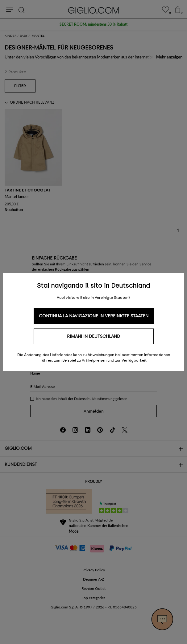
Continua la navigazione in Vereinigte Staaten (94, 316)
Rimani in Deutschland (93, 336)
